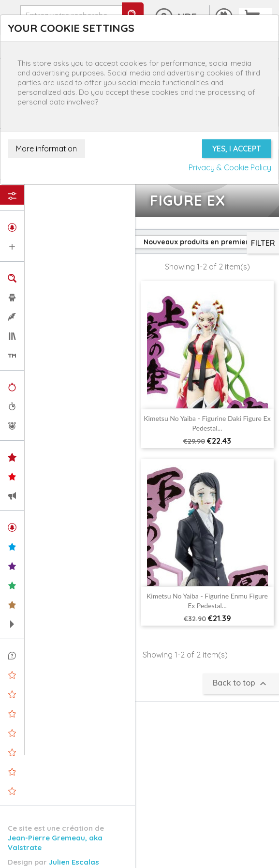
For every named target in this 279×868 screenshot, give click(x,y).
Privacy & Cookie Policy (230, 167)
